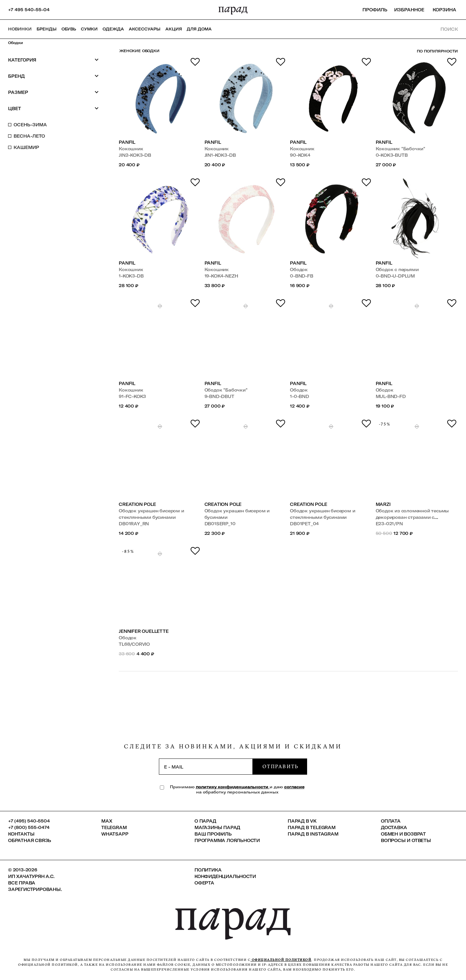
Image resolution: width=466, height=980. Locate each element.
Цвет (53, 108)
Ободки (16, 43)
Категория (53, 60)
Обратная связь (30, 840)
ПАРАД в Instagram (313, 834)
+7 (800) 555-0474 (29, 827)
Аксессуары (145, 29)
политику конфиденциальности (233, 787)
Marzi (383, 504)
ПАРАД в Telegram (312, 827)
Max (107, 821)
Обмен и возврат (403, 834)
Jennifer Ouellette (144, 631)
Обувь (69, 29)
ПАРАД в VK (302, 821)
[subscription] (206, 767)
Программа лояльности (227, 840)
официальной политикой (281, 960)
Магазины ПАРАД (217, 827)
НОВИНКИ (20, 29)
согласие (294, 787)
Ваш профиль (213, 834)
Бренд (53, 76)
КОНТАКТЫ (21, 834)
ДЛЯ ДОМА (199, 29)
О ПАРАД (205, 821)
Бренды (47, 29)
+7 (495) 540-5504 (29, 821)
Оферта (204, 883)
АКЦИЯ (174, 29)
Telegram (114, 827)
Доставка (394, 827)
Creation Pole (137, 504)
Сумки (89, 29)
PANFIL (127, 142)
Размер (53, 92)
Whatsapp (115, 834)
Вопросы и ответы (406, 840)
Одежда (113, 29)
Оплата (391, 821)
